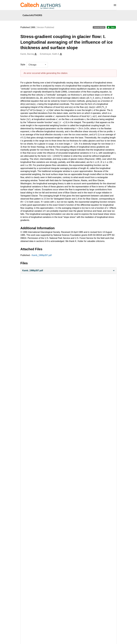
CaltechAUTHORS (32, 15)
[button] (69, 271)
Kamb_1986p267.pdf (42, 255)
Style (23, 65)
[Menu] (115, 5)
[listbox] (37, 65)
